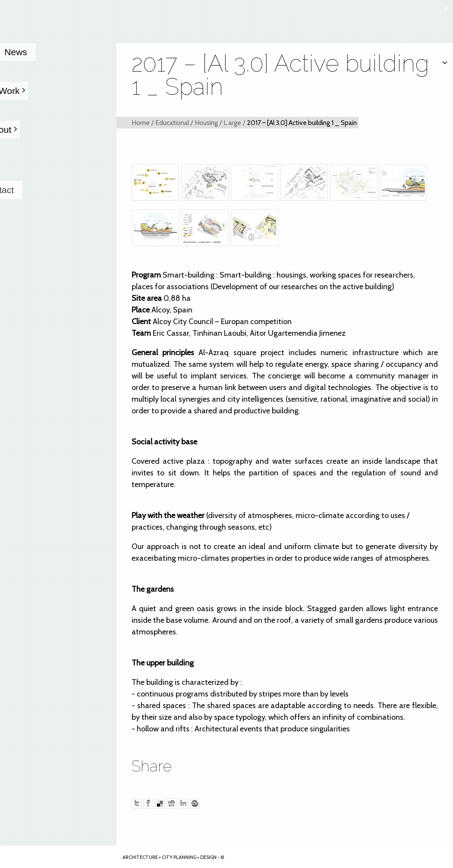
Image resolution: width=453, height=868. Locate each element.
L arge (232, 123)
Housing (206, 123)
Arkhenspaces (59, 857)
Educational (172, 123)
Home (141, 123)
